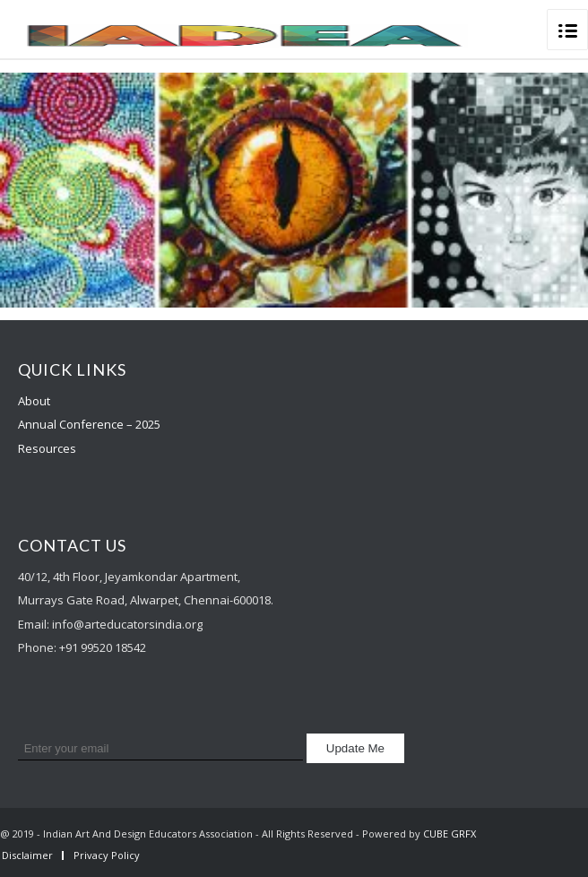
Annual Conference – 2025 (89, 424)
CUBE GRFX (450, 834)
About (34, 401)
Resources (47, 448)
